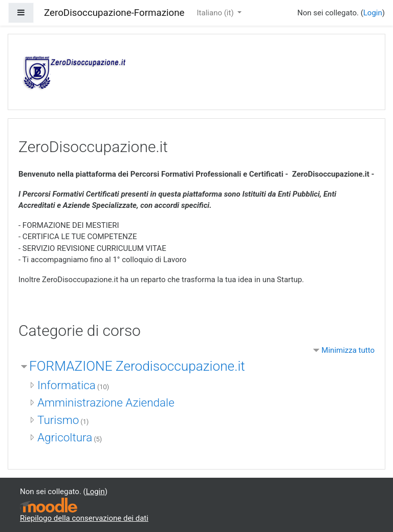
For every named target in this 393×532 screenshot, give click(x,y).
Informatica (67, 385)
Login (373, 13)
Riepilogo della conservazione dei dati (84, 518)
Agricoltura (65, 437)
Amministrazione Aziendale (106, 402)
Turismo (58, 420)
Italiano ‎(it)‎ (216, 13)
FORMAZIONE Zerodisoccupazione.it (137, 366)
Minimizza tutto (348, 350)
